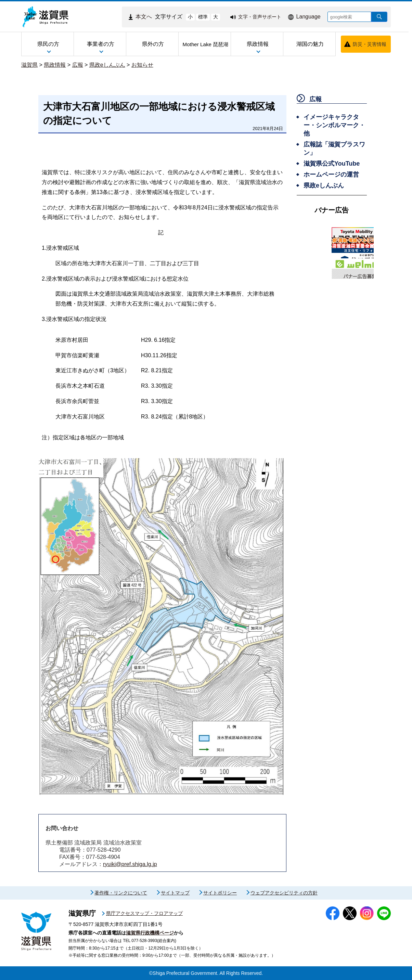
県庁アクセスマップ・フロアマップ (144, 913)
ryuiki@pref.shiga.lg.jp (130, 864)
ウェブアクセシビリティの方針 (284, 893)
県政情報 (55, 65)
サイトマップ (175, 893)
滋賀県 (29, 65)
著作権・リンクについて (121, 893)
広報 (78, 65)
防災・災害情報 (370, 44)
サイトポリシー (220, 893)
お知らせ (142, 65)
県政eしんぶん (107, 65)
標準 (203, 17)
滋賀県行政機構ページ (150, 933)
